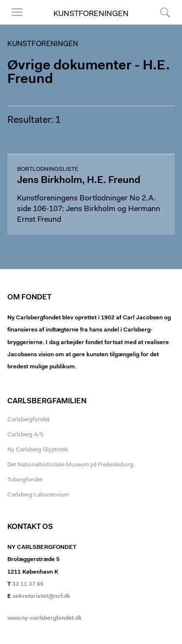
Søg (165, 12)
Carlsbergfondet (28, 420)
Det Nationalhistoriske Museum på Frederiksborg (70, 465)
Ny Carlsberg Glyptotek (38, 450)
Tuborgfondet (25, 480)
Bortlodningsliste (48, 169)
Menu (17, 12)
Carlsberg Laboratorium (38, 495)
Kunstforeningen (91, 14)
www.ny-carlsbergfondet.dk (45, 618)
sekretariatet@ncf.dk (41, 596)
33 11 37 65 (28, 584)
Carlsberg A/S (25, 435)
